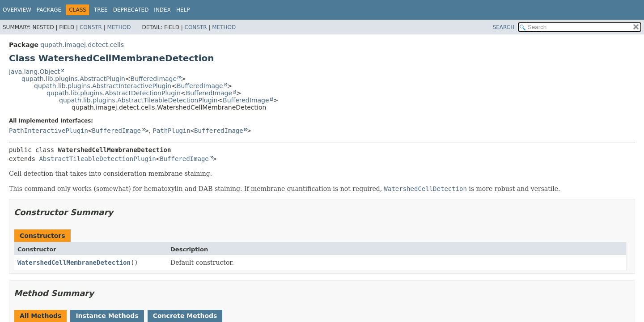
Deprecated (131, 10)
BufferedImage (154, 79)
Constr (91, 27)
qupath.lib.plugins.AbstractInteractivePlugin (103, 86)
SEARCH (504, 27)
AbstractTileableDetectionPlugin (97, 159)
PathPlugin (171, 131)
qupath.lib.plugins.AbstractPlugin (73, 79)
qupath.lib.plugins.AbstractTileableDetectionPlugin (138, 100)
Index (162, 10)
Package (49, 10)
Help (183, 10)
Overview (17, 10)
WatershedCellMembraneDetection (74, 263)
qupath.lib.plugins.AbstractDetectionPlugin (114, 93)
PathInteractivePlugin (49, 131)
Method (119, 27)
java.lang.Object (34, 72)
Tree (101, 10)
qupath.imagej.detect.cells (82, 45)
